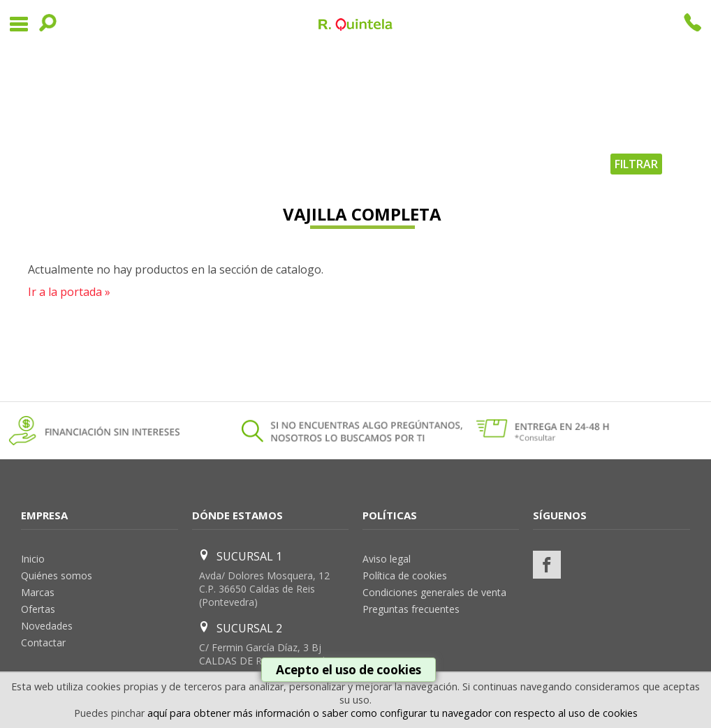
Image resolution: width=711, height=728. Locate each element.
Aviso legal (387, 559)
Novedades (47, 626)
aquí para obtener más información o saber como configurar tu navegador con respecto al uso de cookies (393, 713)
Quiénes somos (57, 575)
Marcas (38, 592)
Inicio (33, 559)
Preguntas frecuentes (411, 609)
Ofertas (38, 609)
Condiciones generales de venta (434, 592)
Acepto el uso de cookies (349, 670)
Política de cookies (405, 575)
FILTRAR (636, 164)
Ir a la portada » (69, 292)
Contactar (43, 642)
